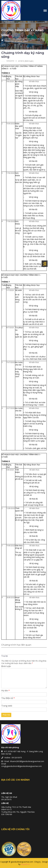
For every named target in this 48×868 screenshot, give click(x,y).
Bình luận (6, 666)
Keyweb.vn (25, 864)
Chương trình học (26, 39)
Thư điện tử (8, 698)
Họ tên (5, 690)
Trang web (7, 706)
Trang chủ (10, 39)
